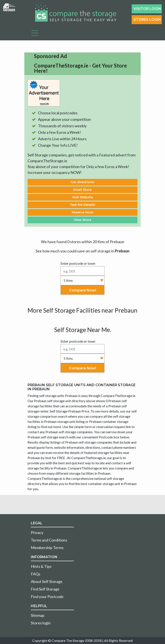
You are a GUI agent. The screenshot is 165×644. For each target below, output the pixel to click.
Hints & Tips (41, 566)
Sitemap (38, 615)
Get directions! (82, 182)
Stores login (41, 623)
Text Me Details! (83, 205)
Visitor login (147, 9)
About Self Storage (47, 581)
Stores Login (147, 20)
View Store (82, 220)
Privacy (37, 532)
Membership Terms (47, 548)
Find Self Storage (45, 589)
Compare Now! (83, 290)
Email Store (82, 190)
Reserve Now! (83, 212)
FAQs (36, 574)
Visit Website (83, 197)
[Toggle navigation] (35, 33)
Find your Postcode (47, 597)
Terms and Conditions (49, 540)
